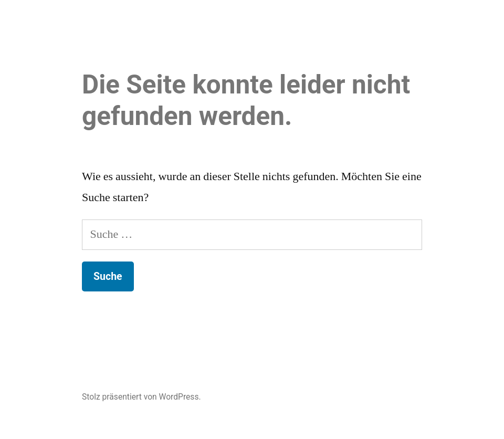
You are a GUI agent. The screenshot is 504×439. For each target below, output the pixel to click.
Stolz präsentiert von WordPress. (141, 397)
